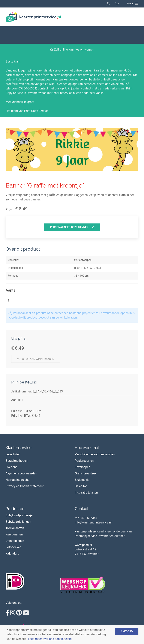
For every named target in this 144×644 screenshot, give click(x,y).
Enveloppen (82, 450)
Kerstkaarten (14, 517)
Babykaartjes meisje (19, 498)
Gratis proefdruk (86, 456)
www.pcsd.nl (83, 528)
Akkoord (127, 631)
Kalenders (12, 536)
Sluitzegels (82, 463)
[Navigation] (133, 4)
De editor (81, 469)
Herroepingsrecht (17, 463)
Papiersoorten (84, 443)
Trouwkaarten (15, 511)
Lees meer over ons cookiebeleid (50, 639)
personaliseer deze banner (72, 210)
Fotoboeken (13, 530)
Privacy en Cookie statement (25, 469)
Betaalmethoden (17, 443)
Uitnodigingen (15, 524)
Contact (82, 491)
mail (122, 67)
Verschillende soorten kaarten (95, 437)
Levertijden (13, 437)
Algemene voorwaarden (21, 456)
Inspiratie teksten (86, 475)
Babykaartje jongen (18, 504)
